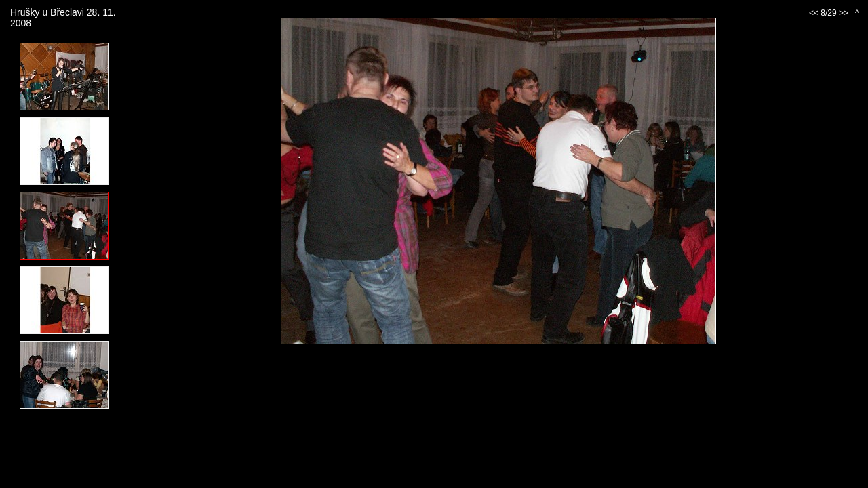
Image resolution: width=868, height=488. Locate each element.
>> (844, 13)
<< (814, 13)
